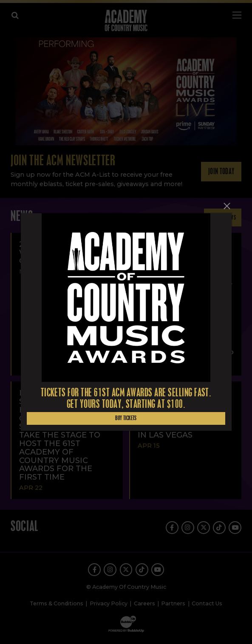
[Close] (227, 206)
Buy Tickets (126, 418)
